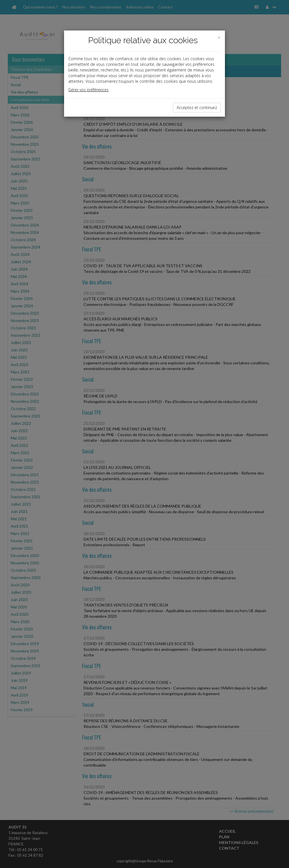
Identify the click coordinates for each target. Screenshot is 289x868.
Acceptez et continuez (197, 107)
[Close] (219, 38)
